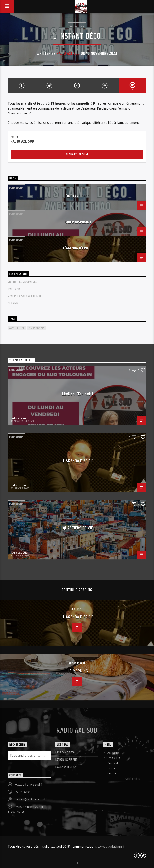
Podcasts (113, 763)
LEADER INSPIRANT (77, 222)
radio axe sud (68, 54)
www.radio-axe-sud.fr (28, 784)
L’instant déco (77, 196)
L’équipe (113, 768)
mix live (13, 303)
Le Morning (78, 671)
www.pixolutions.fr (112, 846)
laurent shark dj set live (24, 296)
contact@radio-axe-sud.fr (31, 799)
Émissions (114, 758)
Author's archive (77, 155)
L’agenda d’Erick (77, 248)
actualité (17, 328)
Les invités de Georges (22, 282)
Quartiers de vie (78, 528)
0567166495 (23, 792)
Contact (113, 773)
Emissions (77, 26)
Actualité (113, 753)
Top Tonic (14, 289)
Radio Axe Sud (77, 731)
